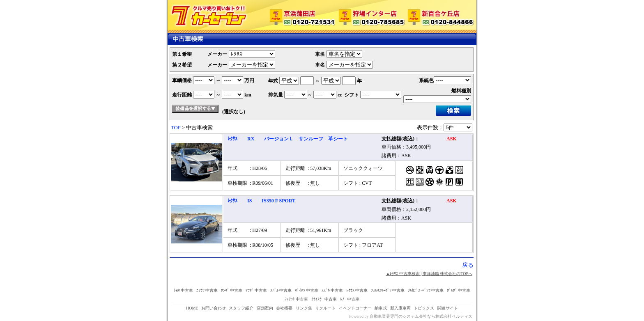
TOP (176, 128)
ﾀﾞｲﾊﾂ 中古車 (307, 290)
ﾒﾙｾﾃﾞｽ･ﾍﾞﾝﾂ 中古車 (426, 290)
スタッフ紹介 (241, 308)
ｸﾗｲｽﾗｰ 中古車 (324, 299)
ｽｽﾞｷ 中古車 (332, 290)
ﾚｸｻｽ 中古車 (357, 290)
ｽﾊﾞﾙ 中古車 (281, 290)
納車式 (381, 308)
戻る (468, 265)
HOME (192, 308)
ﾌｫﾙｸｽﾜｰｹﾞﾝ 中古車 (388, 290)
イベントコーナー (355, 308)
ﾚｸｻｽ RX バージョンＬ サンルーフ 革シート (288, 139)
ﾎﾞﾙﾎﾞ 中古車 (459, 290)
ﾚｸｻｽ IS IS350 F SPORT (261, 201)
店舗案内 (265, 308)
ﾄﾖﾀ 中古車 (184, 290)
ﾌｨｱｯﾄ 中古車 (297, 299)
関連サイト (448, 308)
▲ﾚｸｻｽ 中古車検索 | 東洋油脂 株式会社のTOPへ (429, 274)
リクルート (325, 308)
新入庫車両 (400, 308)
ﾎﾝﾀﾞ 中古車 (232, 290)
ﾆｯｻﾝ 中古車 (207, 290)
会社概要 (284, 308)
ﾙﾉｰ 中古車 (350, 299)
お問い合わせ (214, 308)
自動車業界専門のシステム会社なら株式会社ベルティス (421, 316)
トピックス (424, 308)
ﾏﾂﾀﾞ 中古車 (256, 290)
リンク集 (304, 308)
